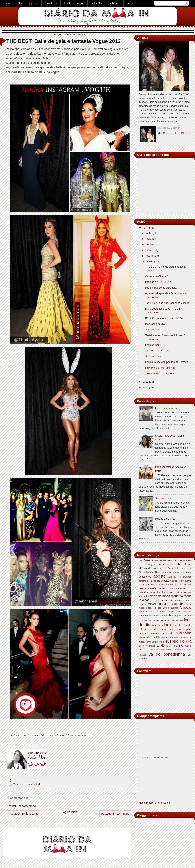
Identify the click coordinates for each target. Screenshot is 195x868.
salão (149, 637)
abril (148, 244)
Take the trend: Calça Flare (161, 373)
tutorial (188, 646)
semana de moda (170, 637)
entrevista (180, 600)
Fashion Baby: (153, 345)
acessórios (145, 577)
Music (142, 803)
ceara (143, 588)
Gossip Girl (186, 560)
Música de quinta (157, 568)
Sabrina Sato (153, 572)
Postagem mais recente (24, 814)
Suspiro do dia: (154, 356)
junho (149, 233)
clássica (149, 592)
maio (149, 239)
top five (178, 646)
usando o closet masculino (159, 650)
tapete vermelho (147, 646)
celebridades (35, 784)
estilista (157, 608)
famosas (186, 608)
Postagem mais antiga (115, 814)
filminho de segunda (180, 612)
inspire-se (145, 620)
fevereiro (151, 256)
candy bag (187, 585)
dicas (146, 600)
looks (169, 625)
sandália (156, 637)
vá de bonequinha (167, 654)
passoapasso (157, 633)
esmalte (152, 604)
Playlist (150, 803)
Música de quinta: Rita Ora (160, 368)
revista (142, 637)
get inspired (158, 616)
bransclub (153, 585)
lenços (156, 620)
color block (161, 592)
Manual (188, 564)
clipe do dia (184, 589)
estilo (166, 608)
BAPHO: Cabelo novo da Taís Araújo (166, 318)
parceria (143, 633)
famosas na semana (152, 612)
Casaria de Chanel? (157, 276)
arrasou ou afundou (180, 577)
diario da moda (160, 596)
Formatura (173, 560)
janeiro (150, 261)
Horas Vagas (147, 564)
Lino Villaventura (166, 564)
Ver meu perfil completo (174, 133)
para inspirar (183, 629)
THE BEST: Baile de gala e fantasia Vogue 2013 (64, 41)
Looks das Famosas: (167, 408)
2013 (145, 228)
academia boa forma (180, 572)
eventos (174, 608)
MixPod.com (165, 803)
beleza (167, 581)
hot (171, 615)
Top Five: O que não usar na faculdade (167, 303)
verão (176, 650)
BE (140, 560)
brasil (161, 585)
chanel (171, 589)
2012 (145, 382)
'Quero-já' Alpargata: (157, 351)
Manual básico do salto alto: (161, 288)
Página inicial (70, 812)
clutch (142, 592)
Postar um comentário (22, 806)
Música (143, 568)
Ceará (147, 560)
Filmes (163, 560)
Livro (179, 564)
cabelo (168, 585)
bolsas (175, 581)
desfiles (184, 592)
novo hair (168, 629)
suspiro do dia (178, 641)
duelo (171, 600)
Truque (165, 572)
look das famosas (175, 621)
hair (166, 616)
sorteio (161, 642)
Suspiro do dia (153, 330)
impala (178, 616)
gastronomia (145, 616)
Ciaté (155, 560)
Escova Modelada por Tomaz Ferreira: (167, 362)
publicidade (184, 633)
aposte (159, 576)
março (149, 250)
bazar (160, 581)
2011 (145, 387)
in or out (187, 616)
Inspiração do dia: (155, 324)
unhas (142, 650)
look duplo (157, 625)
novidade (155, 629)
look (163, 620)
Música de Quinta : (166, 519)
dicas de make (159, 600)
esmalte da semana (171, 604)
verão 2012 (186, 650)
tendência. (164, 646)
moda (188, 625)
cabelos (177, 585)
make (179, 625)
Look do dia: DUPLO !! (158, 282)
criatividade (173, 592)
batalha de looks (147, 581)
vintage (142, 655)
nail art (143, 629)
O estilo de (174, 568)
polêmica (170, 633)
